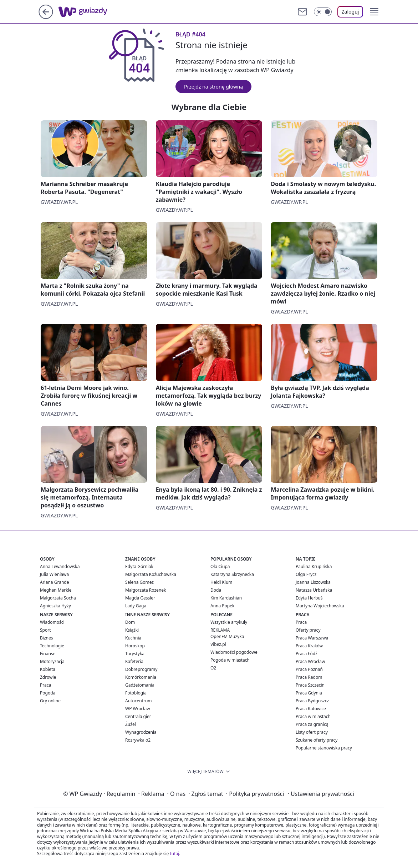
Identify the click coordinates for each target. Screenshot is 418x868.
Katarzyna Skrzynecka (232, 574)
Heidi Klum (221, 582)
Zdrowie (48, 677)
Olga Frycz (306, 574)
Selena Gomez (139, 582)
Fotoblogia (136, 693)
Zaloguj (350, 12)
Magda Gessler (140, 598)
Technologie (52, 646)
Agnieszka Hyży (55, 606)
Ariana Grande (54, 582)
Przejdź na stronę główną (213, 87)
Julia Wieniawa (54, 574)
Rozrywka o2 (138, 740)
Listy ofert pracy (312, 732)
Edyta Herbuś (309, 598)
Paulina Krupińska (314, 566)
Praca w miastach (313, 716)
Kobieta (48, 669)
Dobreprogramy (141, 669)
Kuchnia (133, 638)
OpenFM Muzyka (227, 636)
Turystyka (135, 654)
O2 (213, 668)
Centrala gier (138, 716)
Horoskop (135, 646)
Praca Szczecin (310, 685)
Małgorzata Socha (58, 598)
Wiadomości (52, 622)
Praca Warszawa (312, 638)
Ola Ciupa (220, 566)
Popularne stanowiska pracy (324, 748)
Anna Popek (222, 606)
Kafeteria (134, 661)
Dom (130, 622)
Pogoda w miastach (230, 660)
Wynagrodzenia (141, 732)
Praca (45, 685)
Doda (216, 590)
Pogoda (48, 693)
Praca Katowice (311, 709)
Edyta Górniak (139, 566)
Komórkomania (141, 677)
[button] (374, 12)
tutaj (174, 854)
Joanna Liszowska (313, 582)
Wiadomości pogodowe (234, 652)
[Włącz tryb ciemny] (323, 12)
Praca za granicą (312, 724)
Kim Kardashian (226, 598)
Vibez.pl (218, 644)
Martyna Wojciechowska (320, 606)
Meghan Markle (56, 590)
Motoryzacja (52, 661)
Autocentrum (139, 701)
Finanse (48, 654)
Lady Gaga (136, 606)
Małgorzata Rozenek (146, 590)
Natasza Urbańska (314, 590)
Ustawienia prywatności (321, 794)
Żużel (131, 724)
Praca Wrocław (310, 661)
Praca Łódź (307, 654)
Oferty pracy (308, 630)
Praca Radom (309, 677)
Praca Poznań (309, 669)
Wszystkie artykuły (229, 622)
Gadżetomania (140, 685)
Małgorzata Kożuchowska (151, 574)
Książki (132, 630)
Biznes (46, 638)
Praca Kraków (309, 646)
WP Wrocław (138, 709)
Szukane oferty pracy (317, 740)
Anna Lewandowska (60, 566)
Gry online (50, 701)
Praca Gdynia (309, 693)
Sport (45, 630)
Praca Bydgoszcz (312, 701)
